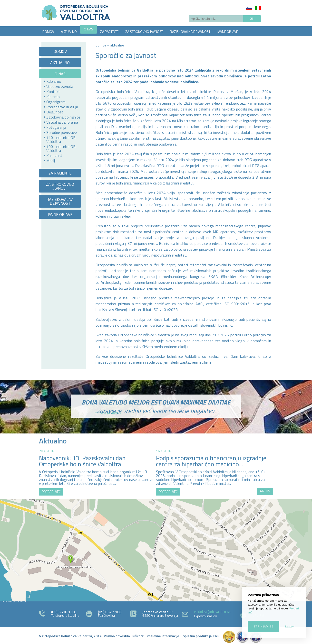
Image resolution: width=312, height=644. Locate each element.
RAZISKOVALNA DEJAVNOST (190, 32)
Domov (101, 45)
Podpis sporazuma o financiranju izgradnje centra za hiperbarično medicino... (211, 461)
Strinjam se (263, 626)
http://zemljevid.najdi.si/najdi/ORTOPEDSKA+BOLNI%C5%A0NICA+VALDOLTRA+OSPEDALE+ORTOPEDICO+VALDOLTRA (156, 550)
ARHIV (265, 491)
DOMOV (48, 32)
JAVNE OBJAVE (228, 32)
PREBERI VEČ (51, 492)
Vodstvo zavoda (60, 86)
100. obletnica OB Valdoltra (61, 148)
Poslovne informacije (163, 636)
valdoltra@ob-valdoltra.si (213, 612)
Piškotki (138, 636)
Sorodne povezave (62, 132)
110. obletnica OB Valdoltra (61, 139)
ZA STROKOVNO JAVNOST (144, 32)
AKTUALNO (69, 32)
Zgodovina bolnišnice (63, 117)
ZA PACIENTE (109, 32)
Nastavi (290, 626)
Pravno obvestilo (117, 636)
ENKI (217, 636)
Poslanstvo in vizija (62, 107)
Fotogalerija (56, 127)
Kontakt (53, 92)
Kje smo (53, 97)
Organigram (56, 102)
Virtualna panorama (62, 122)
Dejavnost (55, 112)
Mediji (51, 161)
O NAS (88, 29)
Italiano (258, 8)
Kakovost (54, 156)
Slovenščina (249, 8)
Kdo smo (54, 81)
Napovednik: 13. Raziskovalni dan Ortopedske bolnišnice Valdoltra (82, 461)
